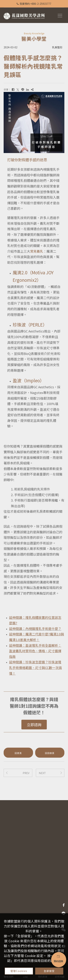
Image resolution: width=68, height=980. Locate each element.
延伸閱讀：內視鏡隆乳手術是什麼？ (35, 629)
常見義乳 (37, 251)
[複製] (32, 89)
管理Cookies (19, 971)
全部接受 (49, 971)
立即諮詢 (34, 725)
